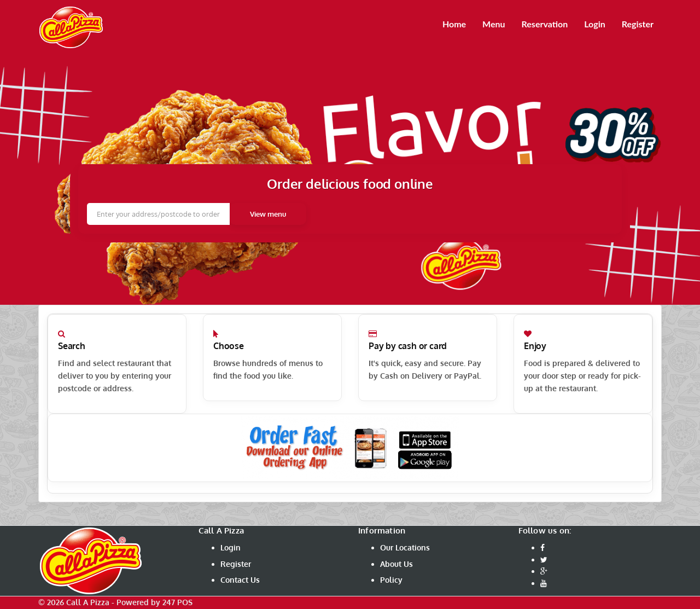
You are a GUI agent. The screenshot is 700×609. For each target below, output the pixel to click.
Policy (391, 580)
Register (638, 24)
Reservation (545, 24)
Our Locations (405, 547)
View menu (268, 214)
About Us (396, 564)
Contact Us (240, 580)
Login (595, 24)
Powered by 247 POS (154, 602)
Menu (494, 24)
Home (454, 24)
